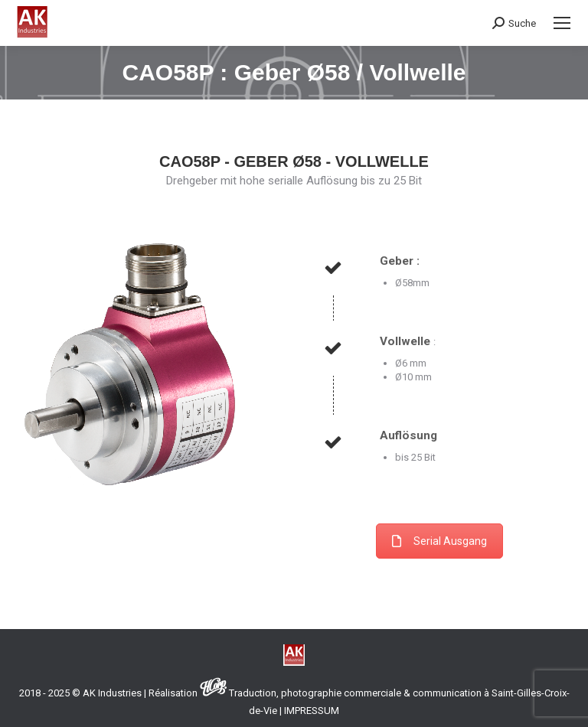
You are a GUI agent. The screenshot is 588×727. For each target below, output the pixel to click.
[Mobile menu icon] (562, 23)
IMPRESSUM (312, 711)
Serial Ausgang (439, 541)
